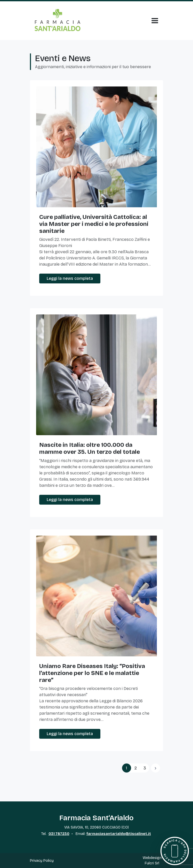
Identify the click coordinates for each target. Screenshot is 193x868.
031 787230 (59, 834)
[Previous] (155, 768)
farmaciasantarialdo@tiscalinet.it (119, 834)
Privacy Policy (42, 861)
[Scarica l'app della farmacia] (175, 851)
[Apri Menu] (155, 21)
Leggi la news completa (70, 279)
